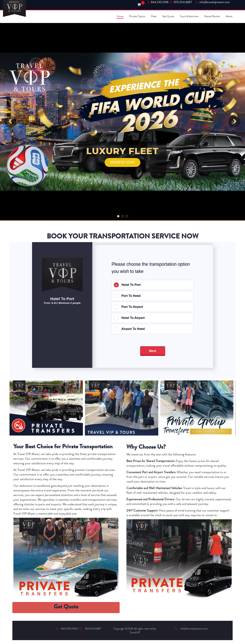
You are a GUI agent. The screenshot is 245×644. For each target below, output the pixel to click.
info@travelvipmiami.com (191, 629)
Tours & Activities (189, 16)
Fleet (154, 16)
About (229, 16)
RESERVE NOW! (123, 162)
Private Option (137, 16)
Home (120, 16)
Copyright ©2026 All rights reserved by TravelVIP (135, 630)
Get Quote (168, 16)
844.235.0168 (158, 2)
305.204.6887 (181, 2)
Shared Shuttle (212, 16)
